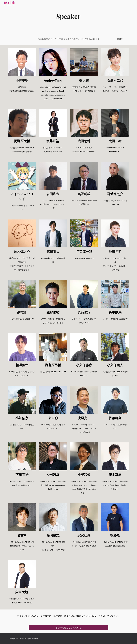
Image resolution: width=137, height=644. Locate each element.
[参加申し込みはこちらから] (68, 628)
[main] (68, 16)
